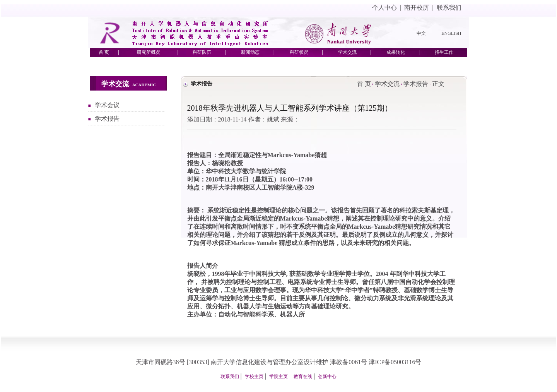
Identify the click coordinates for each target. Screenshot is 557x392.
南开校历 (417, 8)
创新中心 (327, 377)
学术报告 (107, 119)
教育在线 (303, 377)
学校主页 (254, 377)
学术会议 (107, 105)
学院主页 (278, 377)
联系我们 (449, 8)
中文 (421, 33)
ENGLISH (451, 33)
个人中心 (384, 8)
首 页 (364, 84)
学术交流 (387, 84)
